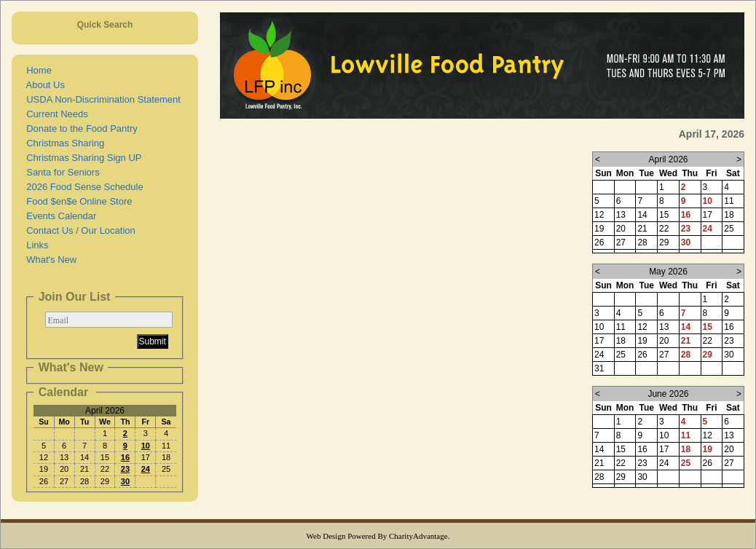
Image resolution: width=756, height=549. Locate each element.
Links (35, 245)
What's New (49, 260)
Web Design (326, 536)
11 (686, 435)
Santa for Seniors (60, 172)
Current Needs (55, 114)
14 (686, 327)
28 (686, 355)
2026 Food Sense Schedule (82, 187)
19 (708, 449)
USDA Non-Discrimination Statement (101, 99)
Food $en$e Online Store (77, 201)
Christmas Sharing (63, 143)
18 (686, 449)
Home (36, 70)
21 (686, 341)
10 (146, 446)
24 (146, 469)
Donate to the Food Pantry (79, 129)
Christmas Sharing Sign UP (81, 158)
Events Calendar (59, 216)
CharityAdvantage (418, 536)
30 (125, 481)
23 (125, 469)
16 (125, 457)
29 (708, 355)
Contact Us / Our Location (78, 230)
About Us (43, 85)
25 (686, 463)
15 (708, 327)
